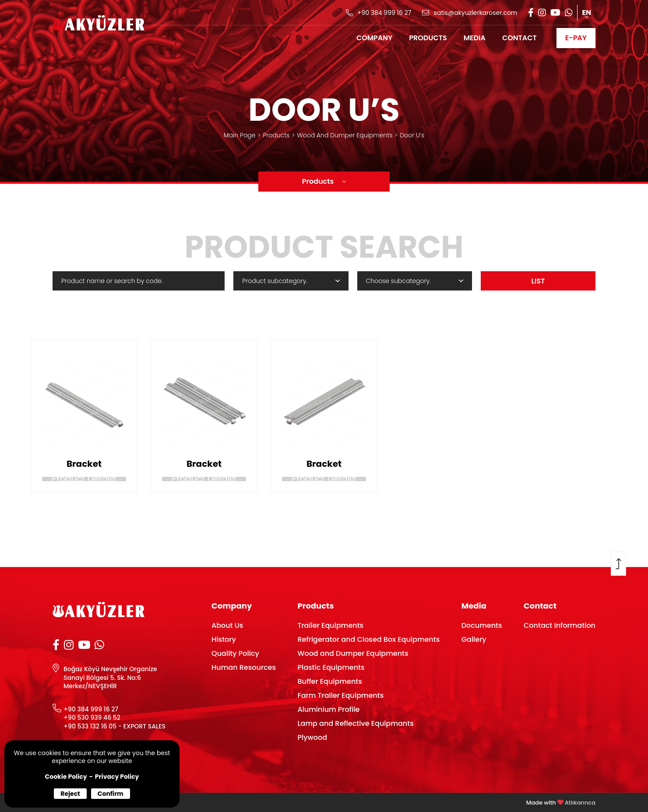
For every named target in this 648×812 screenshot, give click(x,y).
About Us (227, 625)
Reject (70, 794)
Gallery (474, 639)
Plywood (312, 737)
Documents (482, 625)
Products (276, 135)
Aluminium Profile (328, 709)
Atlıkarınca (580, 803)
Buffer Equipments (329, 681)
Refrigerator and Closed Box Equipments (368, 639)
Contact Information (560, 625)
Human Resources (244, 667)
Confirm (111, 794)
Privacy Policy (117, 777)
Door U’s (412, 135)
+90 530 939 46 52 (92, 718)
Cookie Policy (66, 777)
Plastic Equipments (331, 667)
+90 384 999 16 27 (91, 709)
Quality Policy (235, 653)
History (224, 639)
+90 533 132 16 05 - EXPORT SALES (114, 726)
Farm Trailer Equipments (340, 695)
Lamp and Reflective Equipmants (355, 723)
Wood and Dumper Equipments (353, 653)
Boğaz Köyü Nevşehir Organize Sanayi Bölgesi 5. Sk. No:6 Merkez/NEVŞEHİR (110, 678)
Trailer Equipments (330, 625)
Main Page (240, 135)
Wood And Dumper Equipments (345, 135)
